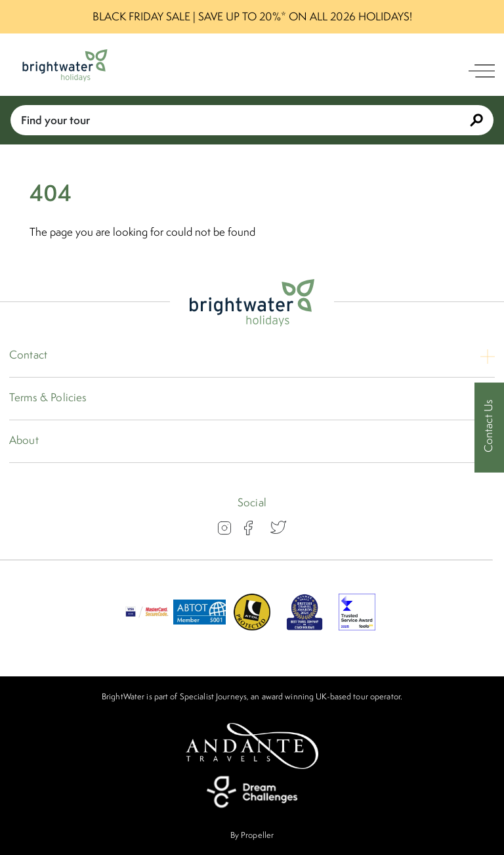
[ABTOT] (199, 626)
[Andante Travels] (252, 746)
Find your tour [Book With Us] (252, 120)
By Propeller (252, 835)
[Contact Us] (489, 428)
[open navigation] (482, 71)
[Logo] (65, 65)
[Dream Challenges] (252, 792)
